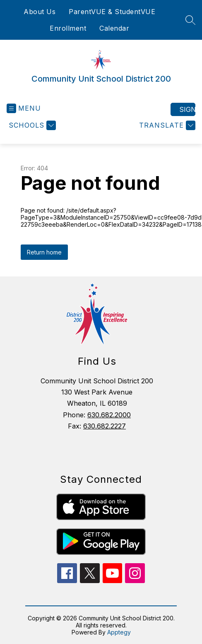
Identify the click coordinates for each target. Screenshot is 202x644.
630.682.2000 (109, 415)
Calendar (114, 28)
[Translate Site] (166, 125)
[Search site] (190, 20)
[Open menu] (24, 108)
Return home (44, 252)
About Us (40, 12)
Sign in (187, 109)
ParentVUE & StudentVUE (112, 12)
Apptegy (119, 632)
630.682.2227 (105, 426)
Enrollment (68, 28)
